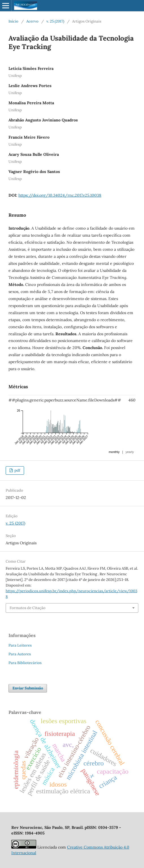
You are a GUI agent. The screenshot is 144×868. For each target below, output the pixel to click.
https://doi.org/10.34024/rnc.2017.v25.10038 (60, 195)
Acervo (32, 21)
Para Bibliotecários (25, 663)
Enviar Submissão (28, 688)
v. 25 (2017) (55, 21)
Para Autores (20, 654)
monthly (114, 452)
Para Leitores (20, 645)
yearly (130, 452)
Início (13, 21)
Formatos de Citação (28, 608)
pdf (17, 470)
